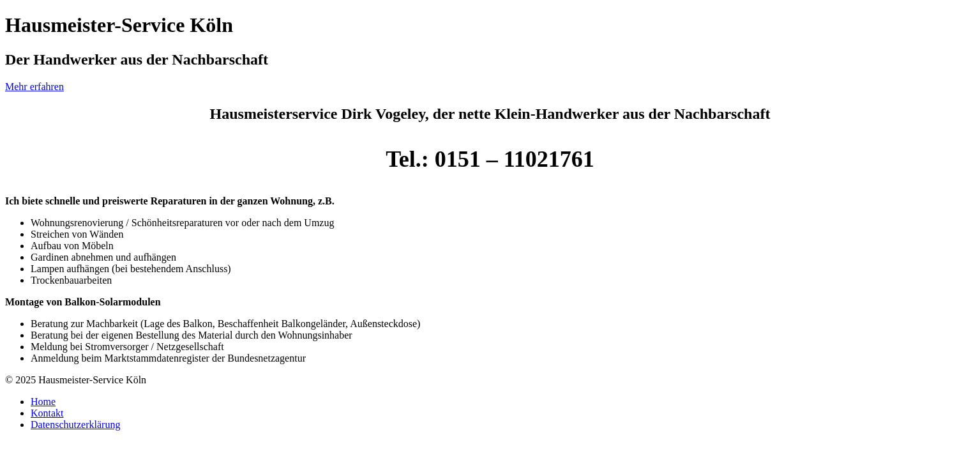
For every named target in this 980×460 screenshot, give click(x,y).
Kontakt (47, 413)
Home (43, 402)
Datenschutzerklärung (75, 425)
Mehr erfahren (34, 87)
